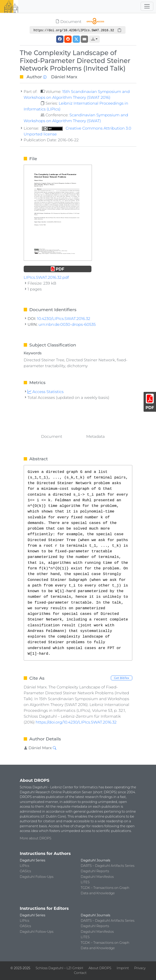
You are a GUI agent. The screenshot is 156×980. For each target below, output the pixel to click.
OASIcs (26, 871)
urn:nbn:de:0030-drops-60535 (67, 324)
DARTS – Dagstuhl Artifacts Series (108, 866)
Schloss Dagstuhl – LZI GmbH (59, 968)
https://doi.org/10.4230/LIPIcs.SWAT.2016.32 (76, 722)
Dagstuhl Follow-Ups (37, 877)
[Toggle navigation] (147, 6)
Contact (80, 973)
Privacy (140, 968)
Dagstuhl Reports (95, 871)
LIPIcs (25, 866)
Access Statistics (46, 392)
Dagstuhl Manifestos (97, 877)
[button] (94, 39)
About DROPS (100, 968)
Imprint (123, 968)
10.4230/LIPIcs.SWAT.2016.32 (64, 318)
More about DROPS (36, 838)
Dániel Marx (64, 77)
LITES (85, 882)
